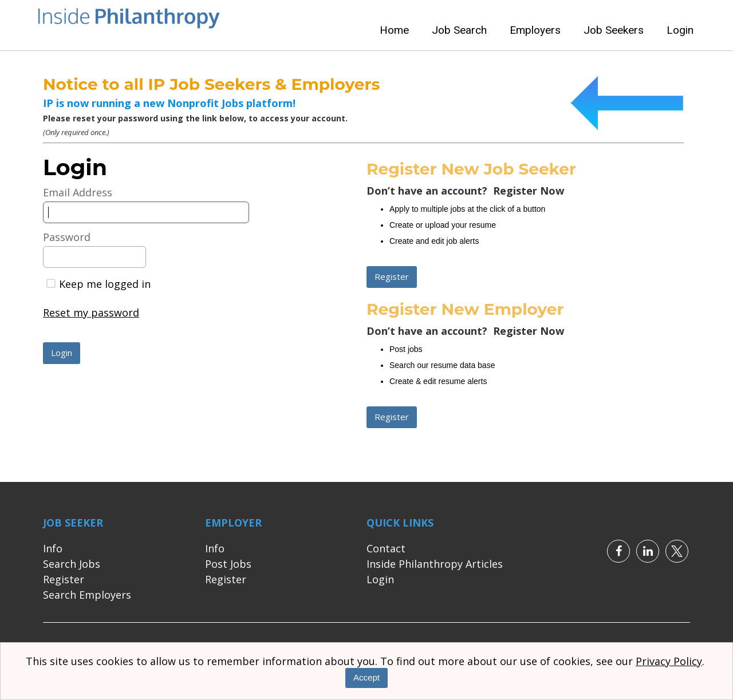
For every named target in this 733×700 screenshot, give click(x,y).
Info (53, 548)
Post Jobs (228, 564)
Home (394, 30)
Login (680, 30)
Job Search (459, 30)
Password (67, 237)
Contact (386, 548)
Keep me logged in (98, 284)
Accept (366, 677)
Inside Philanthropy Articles (435, 564)
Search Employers (87, 595)
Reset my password (91, 313)
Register (64, 579)
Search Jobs (72, 564)
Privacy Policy (669, 661)
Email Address (78, 192)
